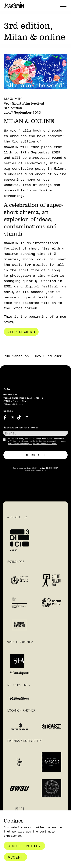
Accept (15, 857)
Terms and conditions (36, 470)
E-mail (11, 433)
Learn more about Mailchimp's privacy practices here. (37, 442)
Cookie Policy (24, 846)
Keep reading (21, 332)
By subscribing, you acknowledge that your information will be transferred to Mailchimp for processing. (37, 441)
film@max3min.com (13, 404)
